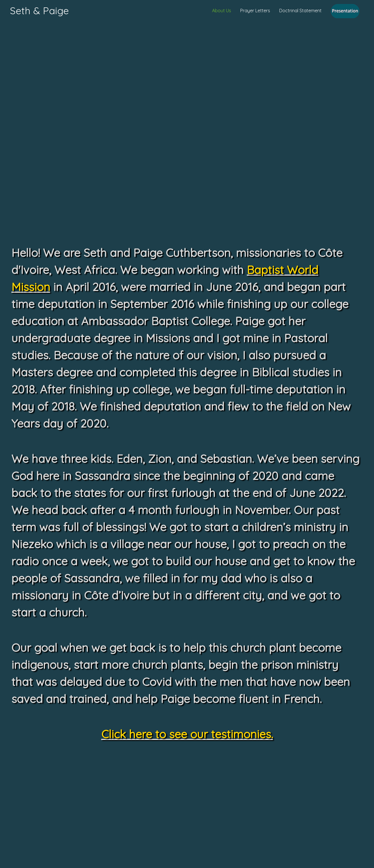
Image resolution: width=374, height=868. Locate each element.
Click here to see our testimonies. (187, 734)
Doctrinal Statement (300, 11)
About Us (222, 11)
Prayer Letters (255, 11)
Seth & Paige (39, 11)
